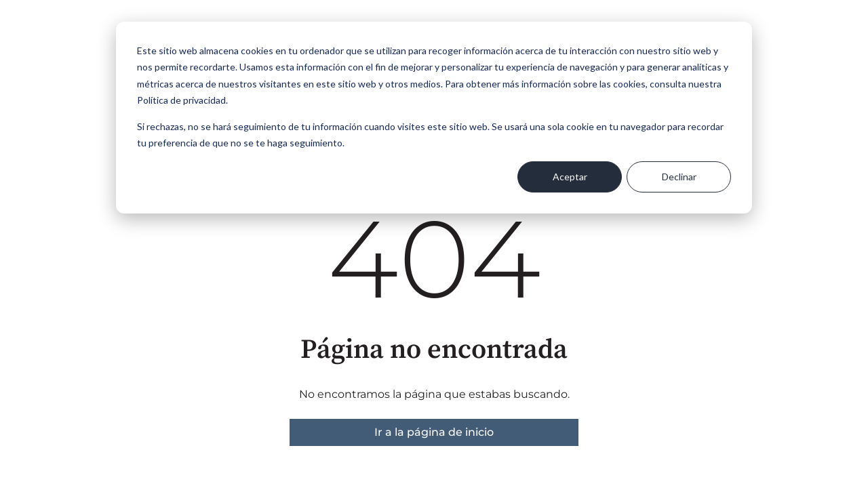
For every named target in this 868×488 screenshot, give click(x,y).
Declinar (679, 177)
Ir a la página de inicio (434, 432)
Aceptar (570, 177)
